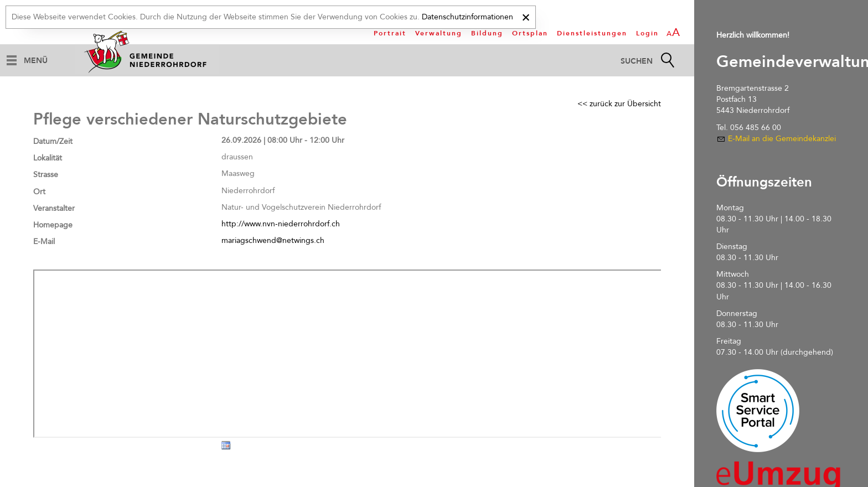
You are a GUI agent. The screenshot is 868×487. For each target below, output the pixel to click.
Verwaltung (439, 33)
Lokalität (48, 158)
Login (647, 33)
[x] (526, 16)
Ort (39, 192)
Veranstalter (54, 208)
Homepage (53, 225)
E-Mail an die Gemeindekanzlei (782, 139)
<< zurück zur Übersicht (619, 104)
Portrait (390, 33)
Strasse (46, 175)
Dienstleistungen (592, 33)
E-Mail (44, 242)
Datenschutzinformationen (467, 17)
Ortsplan (530, 33)
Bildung (487, 33)
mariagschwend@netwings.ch (273, 240)
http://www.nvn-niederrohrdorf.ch (281, 224)
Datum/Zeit (53, 141)
